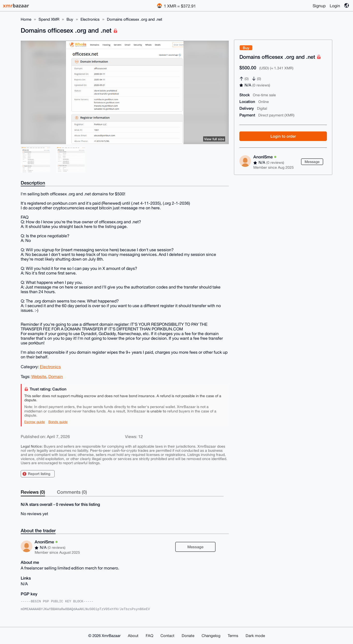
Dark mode (255, 636)
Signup (319, 6)
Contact (167, 636)
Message (312, 162)
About (133, 636)
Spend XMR (49, 19)
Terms (233, 636)
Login (335, 6)
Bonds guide (58, 422)
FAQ (149, 636)
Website (39, 376)
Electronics (90, 19)
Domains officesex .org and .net (135, 19)
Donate (188, 636)
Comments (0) (72, 492)
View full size (214, 139)
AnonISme (265, 157)
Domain (56, 376)
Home (26, 19)
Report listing (39, 474)
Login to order (283, 136)
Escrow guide (35, 422)
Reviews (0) (33, 492)
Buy (70, 19)
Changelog (211, 636)
